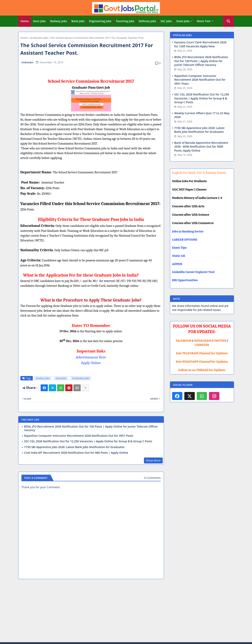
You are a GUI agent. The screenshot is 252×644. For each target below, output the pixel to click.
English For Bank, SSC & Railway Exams (199, 173)
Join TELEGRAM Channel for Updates (202, 353)
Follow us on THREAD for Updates (202, 370)
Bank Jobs (78, 21)
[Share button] (85, 388)
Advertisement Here (91, 357)
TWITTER (220, 341)
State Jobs (183, 21)
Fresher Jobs (43, 378)
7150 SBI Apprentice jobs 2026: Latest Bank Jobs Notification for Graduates (74, 447)
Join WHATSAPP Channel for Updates (202, 362)
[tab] (25, 21)
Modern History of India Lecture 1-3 (197, 198)
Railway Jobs (59, 21)
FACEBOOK (184, 341)
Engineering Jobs (100, 21)
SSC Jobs (166, 21)
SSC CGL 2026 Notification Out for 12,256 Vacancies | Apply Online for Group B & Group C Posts (88, 441)
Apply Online (91, 363)
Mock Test (204, 21)
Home (25, 21)
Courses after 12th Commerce (193, 223)
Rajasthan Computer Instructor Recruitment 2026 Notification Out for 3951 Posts (79, 436)
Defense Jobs (147, 21)
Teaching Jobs (125, 21)
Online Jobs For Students (190, 181)
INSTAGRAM (202, 341)
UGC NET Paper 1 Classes (189, 190)
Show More (153, 460)
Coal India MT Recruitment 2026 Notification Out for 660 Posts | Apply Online (76, 453)
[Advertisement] (126, 611)
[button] (228, 21)
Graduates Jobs (39, 38)
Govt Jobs (39, 21)
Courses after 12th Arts (188, 206)
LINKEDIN (202, 345)
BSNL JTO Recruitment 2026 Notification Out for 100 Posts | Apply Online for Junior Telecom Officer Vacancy (91, 428)
